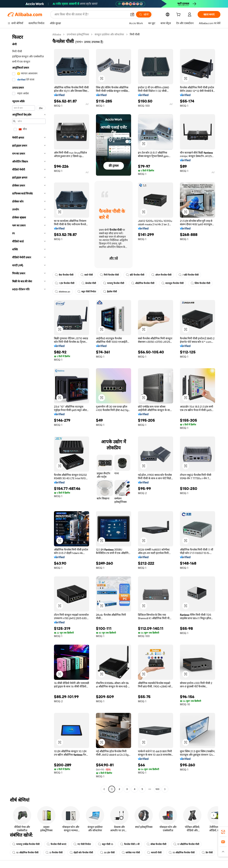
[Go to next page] (165, 789)
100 (157, 789)
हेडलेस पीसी (110, 292)
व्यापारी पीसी (154, 853)
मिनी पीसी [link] (135, 34)
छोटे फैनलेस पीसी (135, 275)
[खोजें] (144, 14)
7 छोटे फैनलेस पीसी (189, 275)
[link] (223, 832)
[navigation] (29, 412)
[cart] (179, 15)
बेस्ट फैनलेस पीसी (64, 275)
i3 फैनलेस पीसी (54, 853)
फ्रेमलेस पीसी (89, 283)
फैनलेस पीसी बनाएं (57, 844)
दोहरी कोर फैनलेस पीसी (81, 853)
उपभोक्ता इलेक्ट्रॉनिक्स (78, 34)
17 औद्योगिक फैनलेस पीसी (186, 844)
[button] (132, 14)
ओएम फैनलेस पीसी (161, 275)
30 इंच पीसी (107, 853)
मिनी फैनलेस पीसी (109, 275)
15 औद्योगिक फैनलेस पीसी (182, 853)
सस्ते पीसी (87, 275)
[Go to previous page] (104, 789)
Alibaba (57, 34)
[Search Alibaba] (91, 14)
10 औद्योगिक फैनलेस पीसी (25, 853)
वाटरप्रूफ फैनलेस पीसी (173, 283)
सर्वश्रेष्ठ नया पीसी (131, 853)
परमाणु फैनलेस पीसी (114, 283)
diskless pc (63, 292)
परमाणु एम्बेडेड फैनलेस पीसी (26, 844)
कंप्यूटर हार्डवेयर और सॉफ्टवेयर (109, 34)
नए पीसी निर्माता (82, 844)
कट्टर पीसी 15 (106, 844)
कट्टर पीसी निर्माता (87, 292)
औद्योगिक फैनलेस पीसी (143, 283)
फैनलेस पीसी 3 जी (130, 844)
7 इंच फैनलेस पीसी (65, 283)
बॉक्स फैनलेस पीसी (156, 844)
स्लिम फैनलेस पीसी (200, 283)
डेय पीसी (207, 853)
